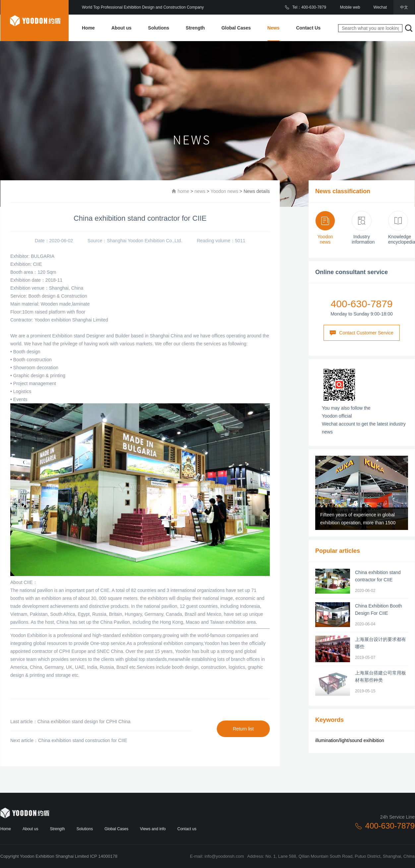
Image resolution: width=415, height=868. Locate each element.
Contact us (187, 829)
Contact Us (308, 28)
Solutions (159, 28)
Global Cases (236, 28)
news (200, 191)
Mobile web (350, 7)
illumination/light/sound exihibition (350, 740)
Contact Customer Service (361, 333)
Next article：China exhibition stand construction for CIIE (69, 740)
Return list (243, 729)
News (274, 28)
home (183, 191)
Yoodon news (224, 191)
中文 (404, 7)
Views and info (153, 829)
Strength (195, 28)
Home (88, 28)
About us (121, 28)
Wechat (380, 7)
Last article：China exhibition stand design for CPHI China (70, 722)
